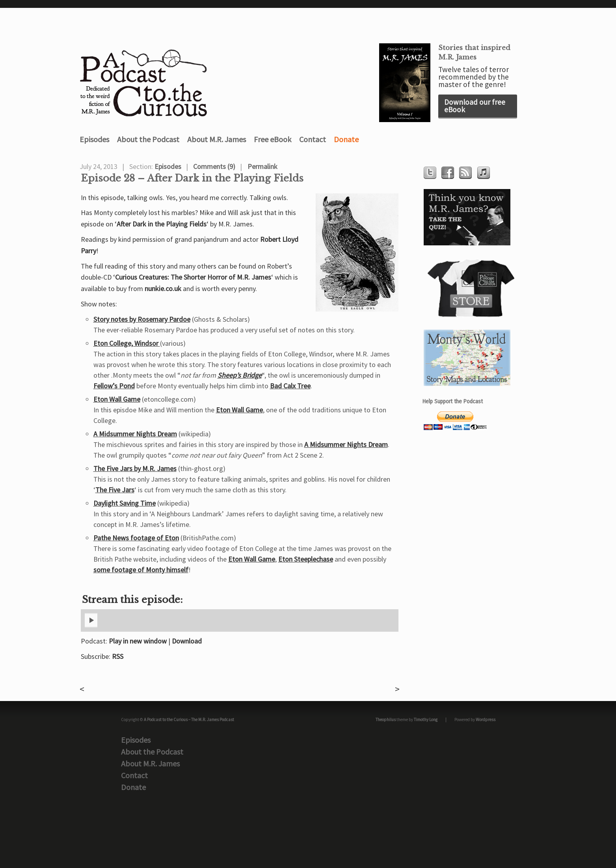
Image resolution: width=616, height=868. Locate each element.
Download (187, 641)
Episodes (94, 139)
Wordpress (486, 720)
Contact (313, 139)
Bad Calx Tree (290, 386)
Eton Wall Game (117, 399)
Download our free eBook (475, 106)
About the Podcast (148, 139)
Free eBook (273, 139)
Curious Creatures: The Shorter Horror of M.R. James (193, 277)
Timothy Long (426, 720)
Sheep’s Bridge (240, 375)
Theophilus (386, 720)
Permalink (262, 166)
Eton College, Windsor (127, 343)
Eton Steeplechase (306, 559)
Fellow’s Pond (114, 386)
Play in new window (138, 641)
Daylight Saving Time (125, 503)
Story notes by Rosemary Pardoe (142, 319)
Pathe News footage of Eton (136, 538)
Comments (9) (214, 166)
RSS (118, 656)
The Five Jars (115, 490)
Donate (346, 139)
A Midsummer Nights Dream (135, 434)
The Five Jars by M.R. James (135, 468)
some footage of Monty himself (141, 570)
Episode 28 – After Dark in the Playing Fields (192, 178)
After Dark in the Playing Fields (162, 224)
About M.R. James (217, 139)
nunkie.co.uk (163, 288)
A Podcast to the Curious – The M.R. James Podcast (189, 720)
